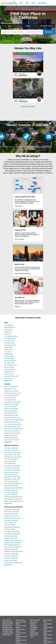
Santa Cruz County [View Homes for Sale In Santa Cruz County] (8, 624)
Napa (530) (8, 352)
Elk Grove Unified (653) (11, 520)
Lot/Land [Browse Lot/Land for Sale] (33, 631)
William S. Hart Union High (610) (14, 501)
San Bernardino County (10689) (14, 420)
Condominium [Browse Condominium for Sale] (34, 627)
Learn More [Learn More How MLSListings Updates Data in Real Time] (18, 206)
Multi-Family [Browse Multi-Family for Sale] (33, 629)
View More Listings (28, 107)
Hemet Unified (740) (10, 461)
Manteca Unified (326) (11, 536)
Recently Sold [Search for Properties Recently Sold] (46, 26)
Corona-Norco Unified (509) (12, 452)
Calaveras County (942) (11, 391)
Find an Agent (19, 239)
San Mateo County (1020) (12, 431)
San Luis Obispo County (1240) (13, 429)
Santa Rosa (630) (9, 369)
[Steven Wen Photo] (39, 72)
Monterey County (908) (11, 409)
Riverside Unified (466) (11, 486)
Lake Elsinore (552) (10, 338)
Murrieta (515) (8, 350)
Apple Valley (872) (10, 327)
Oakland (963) (8, 354)
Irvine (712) (8, 334)
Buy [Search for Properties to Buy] (10, 26)
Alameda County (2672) (11, 387)
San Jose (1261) (9, 367)
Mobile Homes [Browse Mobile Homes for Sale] (34, 633)
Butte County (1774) (10, 389)
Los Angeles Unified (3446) (12, 470)
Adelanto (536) (9, 325)
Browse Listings (7, 635)
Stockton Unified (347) (11, 560)
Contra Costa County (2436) (13, 393)
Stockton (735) (9, 372)
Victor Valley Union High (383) (13, 499)
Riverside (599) (9, 358)
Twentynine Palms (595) (11, 376)
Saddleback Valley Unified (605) (14, 488)
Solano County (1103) (11, 435)
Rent (33, 3)
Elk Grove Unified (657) (11, 459)
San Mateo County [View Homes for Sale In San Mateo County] (7, 627)
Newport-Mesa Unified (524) (13, 477)
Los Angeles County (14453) (13, 402)
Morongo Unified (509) (11, 475)
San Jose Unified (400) (11, 492)
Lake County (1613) (10, 400)
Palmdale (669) (9, 356)
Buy (21, 3)
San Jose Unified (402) (11, 556)
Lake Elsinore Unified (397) (12, 527)
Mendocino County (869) (11, 404)
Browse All (8, 381)
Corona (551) (8, 330)
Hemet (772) (8, 332)
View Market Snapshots (23, 273)
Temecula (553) (9, 374)
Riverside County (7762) (11, 415)
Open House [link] (42, 3)
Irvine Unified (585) (10, 464)
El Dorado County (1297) (12, 395)
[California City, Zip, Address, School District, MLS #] (22, 32)
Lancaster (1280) (9, 341)
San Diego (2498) (9, 363)
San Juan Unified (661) (11, 495)
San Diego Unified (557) (11, 490)
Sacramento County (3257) (12, 418)
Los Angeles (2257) (10, 345)
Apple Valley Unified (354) (12, 509)
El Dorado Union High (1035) (13, 457)
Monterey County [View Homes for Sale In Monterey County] (7, 626)
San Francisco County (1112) (13, 424)
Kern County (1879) (10, 398)
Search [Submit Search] (49, 32)
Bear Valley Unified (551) (12, 448)
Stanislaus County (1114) (12, 440)
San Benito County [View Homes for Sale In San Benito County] (7, 631)
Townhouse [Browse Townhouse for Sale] (33, 626)
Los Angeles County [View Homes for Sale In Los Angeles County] (8, 633)
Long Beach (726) (9, 343)
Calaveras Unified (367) (11, 514)
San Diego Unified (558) (11, 554)
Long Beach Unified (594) (12, 468)
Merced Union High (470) (12, 472)
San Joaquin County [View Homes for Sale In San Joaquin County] (8, 629)
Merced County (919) (10, 406)
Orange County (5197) (11, 411)
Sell (27, 3)
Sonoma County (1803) (11, 438)
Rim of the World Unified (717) (13, 483)
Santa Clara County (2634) (12, 433)
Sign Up (17, 307)
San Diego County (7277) (12, 422)
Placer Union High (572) (11, 481)
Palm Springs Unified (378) (12, 479)
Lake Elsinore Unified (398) (12, 466)
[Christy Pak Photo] (39, 98)
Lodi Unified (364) (9, 529)
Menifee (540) (8, 347)
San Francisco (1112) (11, 365)
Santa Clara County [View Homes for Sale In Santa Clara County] (8, 622)
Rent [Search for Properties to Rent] (28, 26)
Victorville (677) (9, 378)
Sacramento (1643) (10, 361)
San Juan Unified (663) (11, 558)
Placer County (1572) (10, 413)
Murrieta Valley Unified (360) (13, 540)
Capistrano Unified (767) (11, 450)
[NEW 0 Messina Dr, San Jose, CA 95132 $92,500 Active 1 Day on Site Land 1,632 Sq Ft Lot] (28, 88)
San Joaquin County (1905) (12, 426)
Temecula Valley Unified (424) (13, 497)
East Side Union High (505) (12, 455)
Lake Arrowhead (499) (11, 336)
